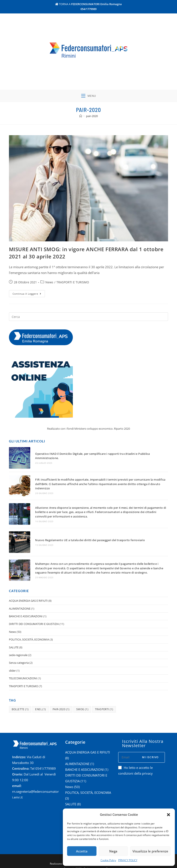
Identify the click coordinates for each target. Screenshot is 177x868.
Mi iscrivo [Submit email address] (150, 752)
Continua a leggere (29, 294)
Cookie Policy (108, 860)
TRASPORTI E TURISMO (73, 283)
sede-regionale (18, 650)
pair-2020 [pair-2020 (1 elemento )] (61, 704)
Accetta (82, 851)
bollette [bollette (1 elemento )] (20, 704)
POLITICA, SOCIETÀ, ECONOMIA (29, 634)
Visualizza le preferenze (150, 851)
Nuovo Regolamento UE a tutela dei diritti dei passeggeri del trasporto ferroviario (89, 537)
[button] (168, 815)
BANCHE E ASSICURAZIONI (26, 611)
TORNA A (88, 4)
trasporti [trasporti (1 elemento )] (104, 704)
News (49, 283)
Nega (113, 851)
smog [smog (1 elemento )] (82, 704)
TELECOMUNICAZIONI (23, 673)
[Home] (81, 117)
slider (12, 665)
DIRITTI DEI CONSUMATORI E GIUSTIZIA (34, 619)
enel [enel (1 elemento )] (40, 704)
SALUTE (14, 642)
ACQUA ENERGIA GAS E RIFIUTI (28, 595)
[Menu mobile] (89, 97)
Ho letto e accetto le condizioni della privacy (135, 765)
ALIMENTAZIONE (20, 603)
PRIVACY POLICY (128, 860)
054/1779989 (88, 9)
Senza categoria (19, 658)
